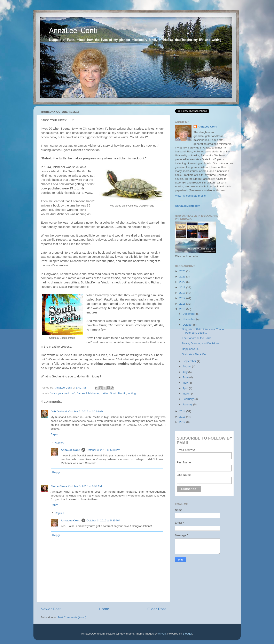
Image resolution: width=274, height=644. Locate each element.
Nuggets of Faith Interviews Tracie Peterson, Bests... (203, 331)
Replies (59, 443)
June (186, 377)
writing (132, 393)
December (189, 314)
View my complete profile (190, 196)
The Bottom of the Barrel (197, 338)
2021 (183, 277)
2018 (183, 293)
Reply (54, 434)
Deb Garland (59, 411)
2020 (183, 282)
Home (104, 609)
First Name (184, 462)
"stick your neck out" (63, 393)
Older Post (156, 609)
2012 (183, 422)
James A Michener (88, 393)
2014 (183, 411)
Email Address (186, 450)
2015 (183, 309)
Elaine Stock (59, 486)
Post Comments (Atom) (72, 617)
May (186, 383)
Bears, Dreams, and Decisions (201, 343)
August (187, 366)
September (190, 361)
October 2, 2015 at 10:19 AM (86, 411)
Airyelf (162, 634)
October (188, 325)
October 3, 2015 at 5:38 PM (103, 450)
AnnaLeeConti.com (188, 206)
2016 (183, 304)
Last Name (184, 475)
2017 (183, 298)
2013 (183, 417)
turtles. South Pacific (114, 393)
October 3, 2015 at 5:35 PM (103, 520)
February (189, 399)
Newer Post (51, 609)
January (188, 404)
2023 (183, 271)
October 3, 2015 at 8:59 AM (85, 486)
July (186, 372)
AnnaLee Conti (63, 388)
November (189, 319)
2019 (183, 287)
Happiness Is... (191, 349)
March (187, 394)
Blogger (187, 634)
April (186, 388)
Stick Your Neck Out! (195, 354)
